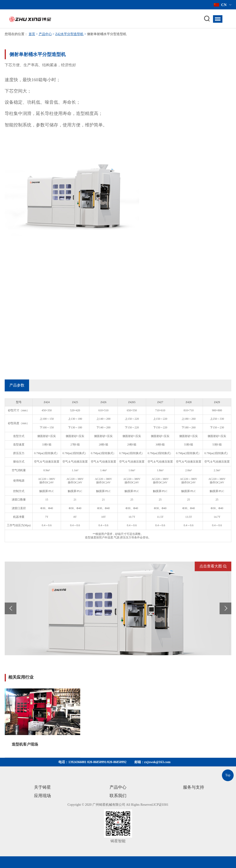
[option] (42, 723)
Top (228, 775)
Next (225, 608)
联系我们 (118, 796)
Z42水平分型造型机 (69, 34)
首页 (32, 34)
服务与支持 (194, 787)
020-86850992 (117, 762)
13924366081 (77, 762)
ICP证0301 (161, 805)
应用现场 (42, 796)
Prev (11, 608)
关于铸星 (42, 787)
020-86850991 (97, 762)
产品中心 (45, 34)
